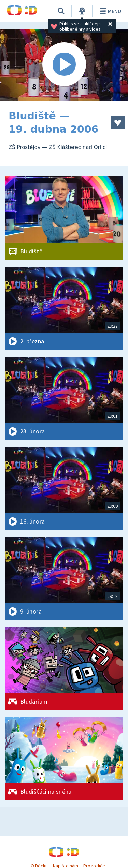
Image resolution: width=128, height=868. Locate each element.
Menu (109, 11)
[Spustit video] (64, 65)
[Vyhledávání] (61, 11)
